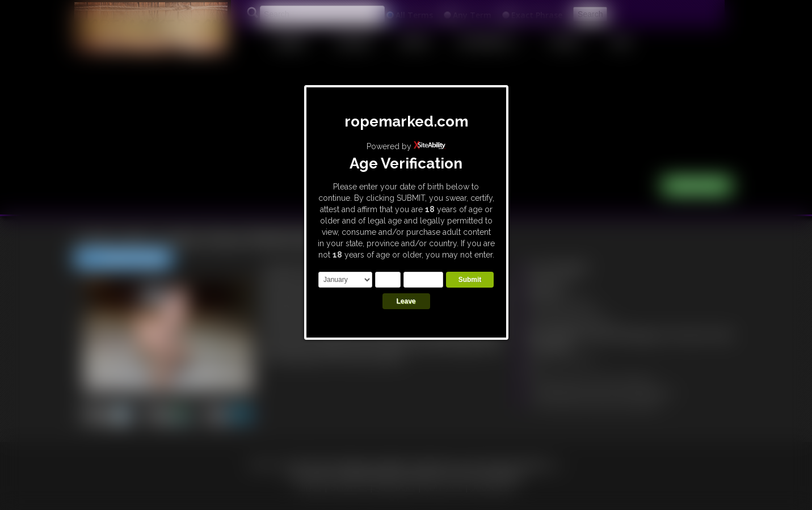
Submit (470, 280)
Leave (406, 301)
